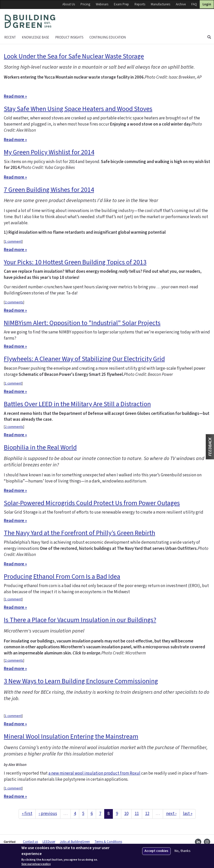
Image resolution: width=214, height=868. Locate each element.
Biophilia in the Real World (40, 447)
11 (137, 814)
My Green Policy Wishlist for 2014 (49, 152)
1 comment (13, 242)
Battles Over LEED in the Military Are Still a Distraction (77, 404)
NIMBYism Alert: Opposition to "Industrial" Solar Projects (82, 323)
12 (147, 814)
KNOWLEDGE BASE (36, 37)
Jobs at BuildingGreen (75, 842)
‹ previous (48, 814)
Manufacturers (160, 4)
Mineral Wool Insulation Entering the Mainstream (71, 736)
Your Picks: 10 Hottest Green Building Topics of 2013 (75, 262)
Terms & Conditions (108, 842)
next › (171, 814)
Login (207, 4)
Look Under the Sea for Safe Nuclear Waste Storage (74, 56)
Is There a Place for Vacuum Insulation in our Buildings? (80, 620)
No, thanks (183, 851)
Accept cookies (156, 851)
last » (188, 814)
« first (27, 814)
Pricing (85, 4)
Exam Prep (121, 4)
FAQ (194, 4)
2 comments (14, 302)
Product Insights (69, 37)
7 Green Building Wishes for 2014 (49, 190)
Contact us (30, 842)
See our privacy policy (36, 864)
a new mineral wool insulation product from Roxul (94, 773)
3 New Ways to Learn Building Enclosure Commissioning (81, 681)
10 (126, 814)
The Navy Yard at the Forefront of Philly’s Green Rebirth (79, 533)
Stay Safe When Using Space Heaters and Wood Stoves (78, 109)
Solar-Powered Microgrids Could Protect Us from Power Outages (92, 503)
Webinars (102, 4)
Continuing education (108, 37)
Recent (10, 37)
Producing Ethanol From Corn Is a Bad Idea (62, 576)
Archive (181, 4)
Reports (140, 4)
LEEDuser (49, 842)
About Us (69, 4)
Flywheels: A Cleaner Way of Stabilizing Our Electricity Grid (84, 359)
